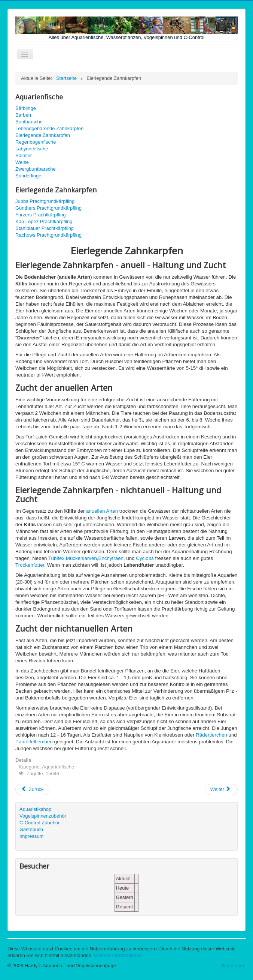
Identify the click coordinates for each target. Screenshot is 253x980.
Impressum (31, 836)
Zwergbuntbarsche (36, 169)
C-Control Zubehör (40, 823)
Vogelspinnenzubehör (43, 816)
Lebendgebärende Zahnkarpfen (49, 128)
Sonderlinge (28, 176)
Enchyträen (111, 558)
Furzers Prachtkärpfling (40, 215)
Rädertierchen (211, 735)
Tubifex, (57, 558)
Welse (22, 162)
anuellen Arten (102, 511)
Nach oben (234, 966)
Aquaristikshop (35, 809)
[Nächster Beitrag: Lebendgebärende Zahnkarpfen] (221, 789)
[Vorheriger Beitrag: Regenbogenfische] (32, 789)
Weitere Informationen (118, 955)
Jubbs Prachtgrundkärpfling (45, 201)
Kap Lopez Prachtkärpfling (44, 221)
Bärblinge (26, 108)
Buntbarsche (29, 122)
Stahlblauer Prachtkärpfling (45, 228)
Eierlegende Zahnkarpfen (43, 135)
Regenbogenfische (36, 142)
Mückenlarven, (82, 558)
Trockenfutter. (31, 565)
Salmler (24, 155)
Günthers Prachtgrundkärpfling (48, 208)
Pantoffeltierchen (34, 742)
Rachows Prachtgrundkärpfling (48, 235)
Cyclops (145, 558)
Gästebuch (31, 829)
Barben (23, 115)
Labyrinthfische (32, 149)
